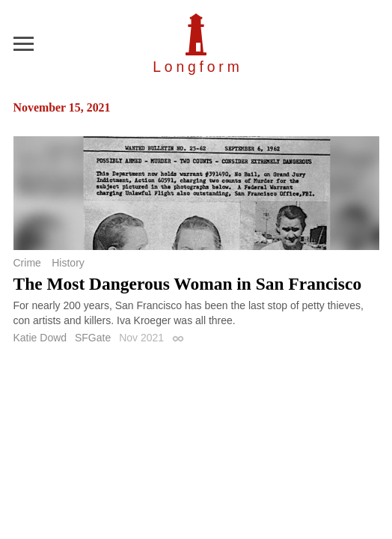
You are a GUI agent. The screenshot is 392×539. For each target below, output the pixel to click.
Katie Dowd (40, 338)
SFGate (93, 338)
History (68, 263)
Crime (27, 263)
